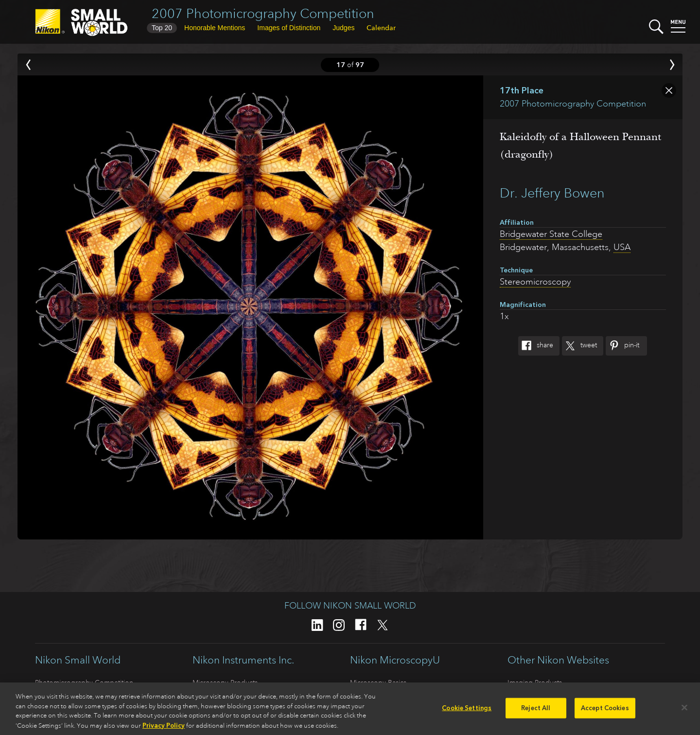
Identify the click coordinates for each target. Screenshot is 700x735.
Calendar (381, 28)
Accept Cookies (605, 711)
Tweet (579, 346)
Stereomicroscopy (535, 282)
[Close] (684, 711)
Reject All (536, 711)
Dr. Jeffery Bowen (552, 193)
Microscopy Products (225, 682)
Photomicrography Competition (84, 682)
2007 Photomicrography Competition (263, 13)
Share (536, 346)
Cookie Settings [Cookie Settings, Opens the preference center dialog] (467, 711)
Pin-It (622, 346)
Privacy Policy (164, 729)
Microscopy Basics (378, 682)
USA (622, 247)
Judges (343, 28)
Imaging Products (535, 682)
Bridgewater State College (551, 234)
